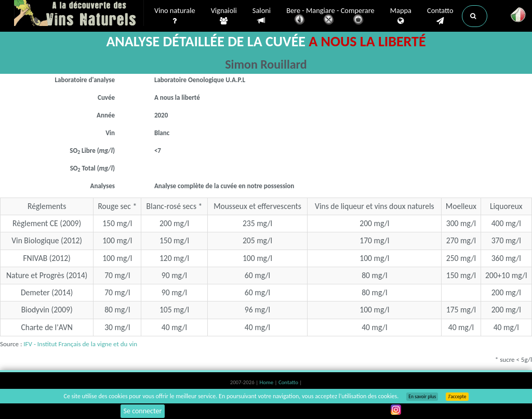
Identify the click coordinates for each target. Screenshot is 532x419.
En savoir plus (422, 397)
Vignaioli (224, 16)
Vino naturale (175, 16)
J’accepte (457, 397)
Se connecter (143, 411)
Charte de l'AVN (47, 327)
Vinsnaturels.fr (79, 14)
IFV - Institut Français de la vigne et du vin (80, 344)
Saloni (262, 16)
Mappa (401, 16)
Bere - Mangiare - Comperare (330, 17)
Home (267, 382)
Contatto (440, 16)
